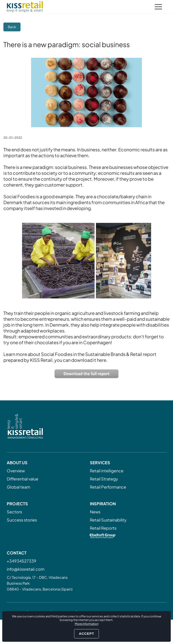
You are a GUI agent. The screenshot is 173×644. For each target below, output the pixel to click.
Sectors (14, 512)
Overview (16, 471)
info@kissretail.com (26, 569)
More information (87, 624)
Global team (18, 487)
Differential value (23, 479)
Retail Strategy (104, 479)
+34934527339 (22, 561)
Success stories (22, 520)
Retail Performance (108, 487)
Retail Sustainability (108, 520)
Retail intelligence (107, 471)
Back (12, 27)
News (95, 512)
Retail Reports (103, 528)
